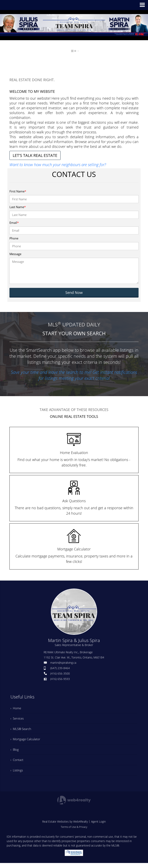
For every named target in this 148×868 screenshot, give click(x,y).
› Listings (17, 775)
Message (15, 254)
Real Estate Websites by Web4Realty (65, 827)
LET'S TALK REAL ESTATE (35, 155)
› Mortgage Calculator (26, 742)
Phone (14, 238)
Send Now (74, 292)
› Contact (17, 764)
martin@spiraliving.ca (63, 663)
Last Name (18, 207)
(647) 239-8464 (60, 668)
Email (14, 223)
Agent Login (98, 827)
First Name (18, 191)
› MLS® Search (21, 731)
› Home (16, 709)
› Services (18, 720)
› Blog (15, 753)
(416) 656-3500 (60, 673)
